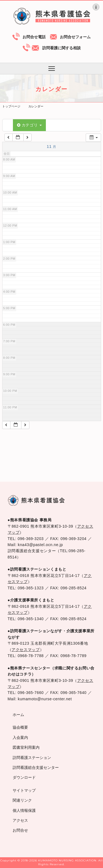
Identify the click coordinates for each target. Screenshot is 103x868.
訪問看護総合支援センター (36, 767)
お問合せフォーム (75, 37)
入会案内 (20, 737)
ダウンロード (24, 777)
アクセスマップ (26, 650)
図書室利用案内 (26, 747)
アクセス (20, 820)
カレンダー (36, 106)
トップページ (11, 106)
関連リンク (22, 800)
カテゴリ (29, 125)
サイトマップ (24, 790)
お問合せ (20, 830)
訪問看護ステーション (32, 758)
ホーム (18, 715)
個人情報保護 (24, 810)
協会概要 (20, 727)
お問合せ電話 (34, 37)
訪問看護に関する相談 (62, 48)
